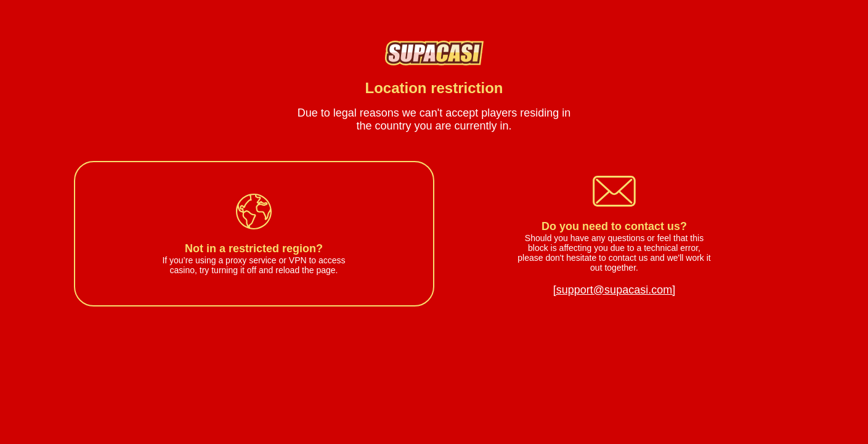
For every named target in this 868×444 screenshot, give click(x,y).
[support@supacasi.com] (614, 290)
